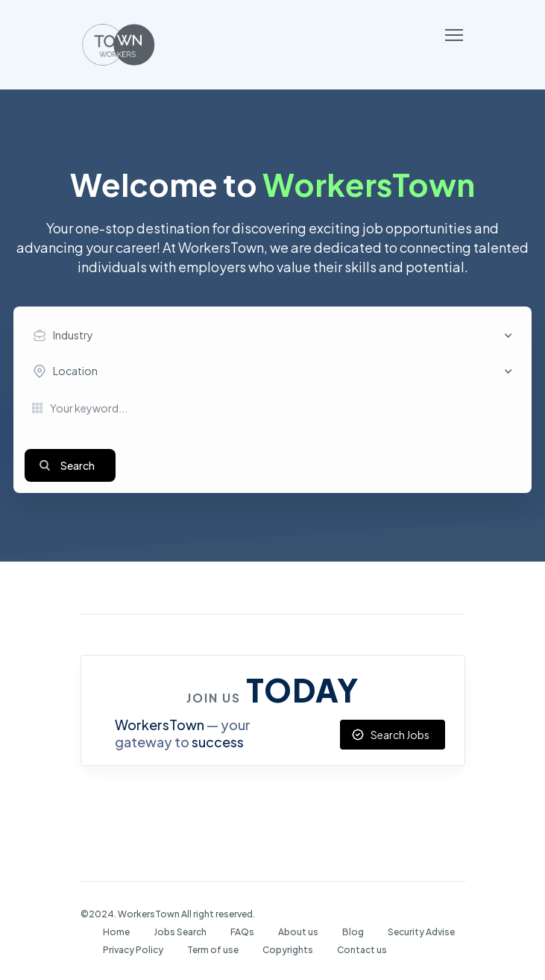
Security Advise (421, 932)
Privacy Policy (133, 950)
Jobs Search (180, 932)
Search (78, 465)
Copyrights (288, 950)
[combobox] (276, 336)
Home (116, 932)
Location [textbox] (75, 371)
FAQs (242, 932)
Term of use (213, 950)
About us (298, 932)
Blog (353, 932)
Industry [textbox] (73, 335)
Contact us (362, 950)
